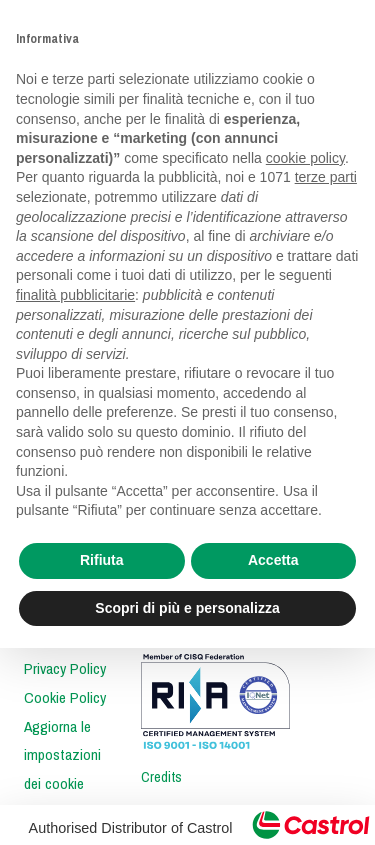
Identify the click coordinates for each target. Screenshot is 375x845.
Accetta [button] (273, 560)
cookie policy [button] (305, 158)
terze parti (326, 177)
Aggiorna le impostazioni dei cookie (62, 756)
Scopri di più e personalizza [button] (187, 608)
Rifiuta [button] (102, 560)
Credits (161, 777)
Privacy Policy (65, 669)
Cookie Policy (65, 698)
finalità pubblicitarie (75, 295)
